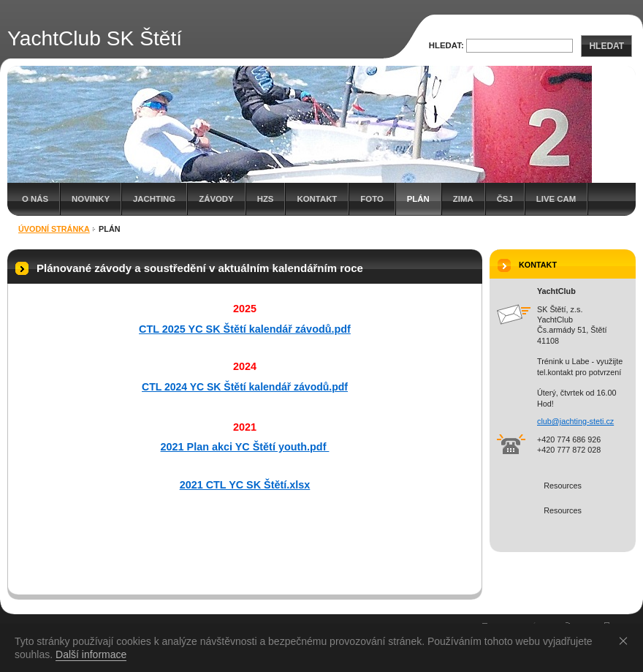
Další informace (91, 654)
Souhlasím (626, 641)
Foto (372, 199)
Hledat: (446, 45)
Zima (463, 199)
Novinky (91, 199)
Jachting (154, 199)
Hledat (606, 46)
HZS (266, 199)
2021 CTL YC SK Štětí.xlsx (245, 485)
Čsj (505, 199)
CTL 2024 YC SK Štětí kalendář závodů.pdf (245, 387)
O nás (35, 199)
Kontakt (317, 199)
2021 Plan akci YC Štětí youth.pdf (245, 447)
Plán (418, 199)
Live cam (556, 199)
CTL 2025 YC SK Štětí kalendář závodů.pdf (245, 329)
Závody (216, 199)
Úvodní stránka (54, 229)
